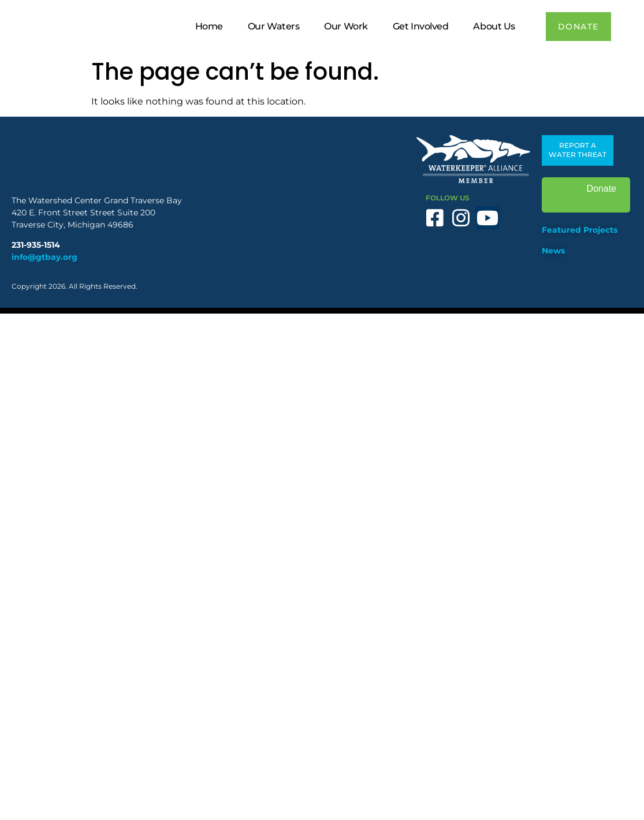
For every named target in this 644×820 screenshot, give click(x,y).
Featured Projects (580, 230)
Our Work (346, 26)
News (553, 251)
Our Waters (274, 26)
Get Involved (421, 26)
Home (209, 26)
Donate (586, 195)
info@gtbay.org (44, 257)
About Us (494, 26)
